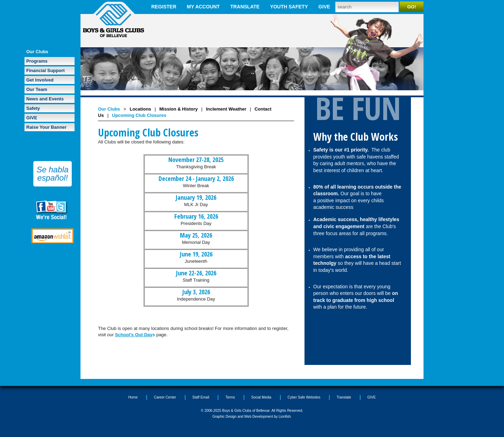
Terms (230, 397)
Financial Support (45, 71)
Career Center (165, 397)
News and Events (45, 99)
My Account (203, 7)
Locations (140, 109)
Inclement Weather (226, 109)
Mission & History (178, 109)
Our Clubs (37, 52)
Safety (33, 108)
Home (133, 397)
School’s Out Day (134, 335)
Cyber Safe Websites (304, 397)
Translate (245, 7)
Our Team (37, 89)
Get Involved (40, 80)
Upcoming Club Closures (139, 115)
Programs (37, 61)
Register (164, 7)
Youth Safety (289, 7)
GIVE (324, 7)
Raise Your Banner (46, 127)
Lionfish (285, 417)
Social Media (261, 397)
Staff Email (201, 397)
